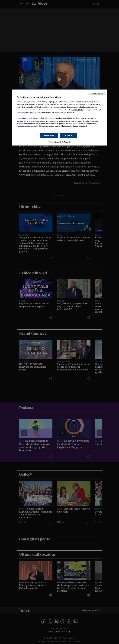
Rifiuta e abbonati (97, 93)
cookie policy (77, 110)
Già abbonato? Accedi (59, 142)
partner (20, 121)
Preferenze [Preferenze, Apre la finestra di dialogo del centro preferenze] (49, 135)
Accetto (68, 135)
